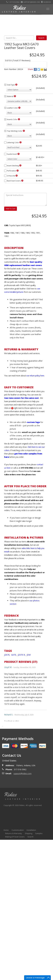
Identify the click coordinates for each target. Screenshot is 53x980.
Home (6, 882)
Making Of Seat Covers (15, 889)
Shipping (29, 886)
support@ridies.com (30, 2)
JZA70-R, (22, 707)
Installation (31, 882)
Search (30, 889)
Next (42, 85)
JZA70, (7, 707)
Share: (31, 122)
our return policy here (35, 428)
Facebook (46, 2)
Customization (18, 882)
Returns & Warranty (14, 886)
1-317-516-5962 (13, 2)
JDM (29, 707)
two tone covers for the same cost (21, 450)
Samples (39, 886)
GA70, (14, 707)
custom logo (33, 474)
